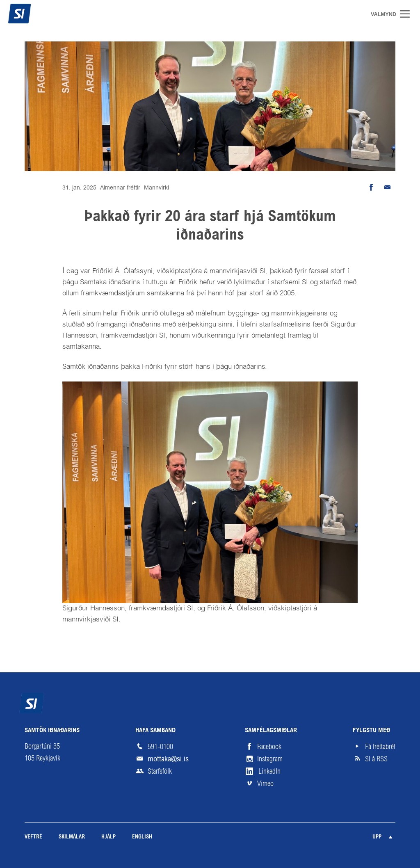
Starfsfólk (160, 771)
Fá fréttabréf (380, 747)
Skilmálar (72, 837)
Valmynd (408, 14)
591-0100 (160, 747)
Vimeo (265, 783)
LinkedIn (269, 771)
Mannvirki (156, 187)
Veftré (33, 837)
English (142, 837)
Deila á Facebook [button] (371, 187)
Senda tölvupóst (387, 187)
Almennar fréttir (120, 187)
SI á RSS (376, 759)
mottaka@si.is (168, 759)
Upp (377, 837)
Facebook (269, 747)
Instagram (270, 759)
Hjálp (108, 837)
